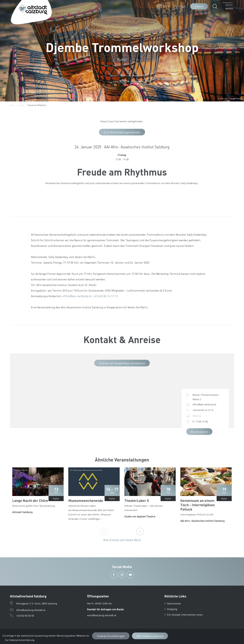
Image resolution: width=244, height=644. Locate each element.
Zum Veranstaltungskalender (122, 132)
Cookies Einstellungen (111, 636)
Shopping (171, 609)
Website (197, 416)
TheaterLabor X (137, 500)
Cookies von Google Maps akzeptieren (122, 363)
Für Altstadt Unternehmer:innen (183, 615)
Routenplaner (199, 432)
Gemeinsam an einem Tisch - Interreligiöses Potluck (198, 505)
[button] (163, 6)
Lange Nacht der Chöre (30, 500)
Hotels (199, 6)
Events (21, 105)
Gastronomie (173, 603)
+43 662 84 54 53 (25, 615)
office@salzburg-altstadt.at (31, 610)
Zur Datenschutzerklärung (20, 640)
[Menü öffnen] (228, 6)
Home (13, 105)
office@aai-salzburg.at (77, 296)
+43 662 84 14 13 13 (105, 296)
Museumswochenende (86, 500)
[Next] (140, 532)
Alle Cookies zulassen (150, 636)
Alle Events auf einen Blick (122, 540)
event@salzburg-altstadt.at (102, 615)
